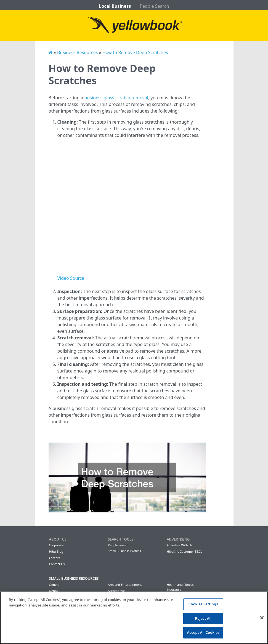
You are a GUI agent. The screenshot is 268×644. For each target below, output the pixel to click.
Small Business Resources (74, 578)
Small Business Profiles (124, 551)
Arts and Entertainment (125, 585)
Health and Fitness (180, 585)
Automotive (116, 591)
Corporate (56, 545)
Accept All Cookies (203, 632)
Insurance (174, 590)
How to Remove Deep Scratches (135, 52)
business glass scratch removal (116, 98)
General (55, 585)
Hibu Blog (56, 551)
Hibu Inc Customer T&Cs (184, 551)
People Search (154, 6)
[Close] (262, 618)
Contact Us (57, 564)
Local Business (115, 6)
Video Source (71, 278)
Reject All (203, 618)
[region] (134, 618)
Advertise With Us (180, 545)
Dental (54, 591)
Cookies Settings (203, 604)
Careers (55, 558)
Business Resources (77, 52)
